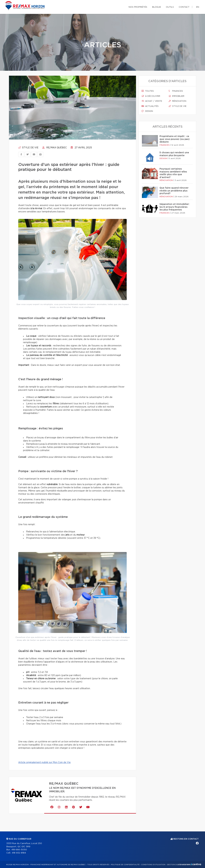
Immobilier (176, 96)
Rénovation (177, 101)
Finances (176, 91)
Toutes (148, 91)
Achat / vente (152, 101)
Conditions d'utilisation (153, 865)
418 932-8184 (19, 853)
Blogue (157, 7)
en (198, 7)
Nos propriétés (138, 7)
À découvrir (151, 96)
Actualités (150, 106)
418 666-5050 (19, 850)
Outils (170, 7)
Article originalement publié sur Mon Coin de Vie (44, 762)
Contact (184, 7)
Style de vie (28, 148)
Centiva (196, 864)
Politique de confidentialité (125, 865)
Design (147, 111)
